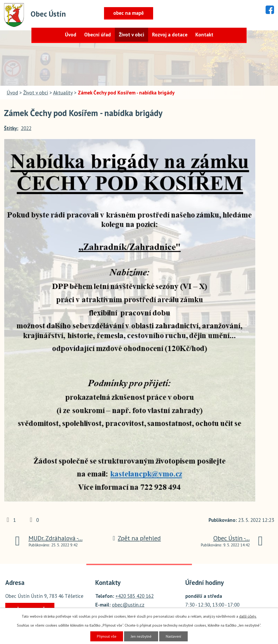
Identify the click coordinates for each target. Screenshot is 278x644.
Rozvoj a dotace (170, 35)
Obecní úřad (98, 35)
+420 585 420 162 (135, 596)
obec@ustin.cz (128, 605)
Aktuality (63, 93)
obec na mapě (129, 13)
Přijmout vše (107, 636)
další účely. (248, 616)
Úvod (71, 35)
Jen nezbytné (141, 636)
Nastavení (173, 636)
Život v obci (131, 35)
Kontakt (204, 35)
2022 (26, 128)
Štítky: (11, 128)
